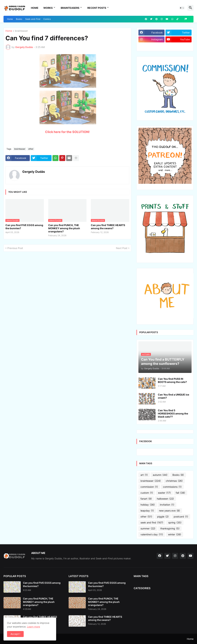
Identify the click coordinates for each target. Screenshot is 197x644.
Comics (47, 19)
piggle (163, 517)
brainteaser (21, 31)
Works (48, 8)
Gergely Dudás (34, 172)
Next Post (122, 248)
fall (180, 493)
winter (175, 534)
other (31, 149)
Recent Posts (97, 8)
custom (147, 493)
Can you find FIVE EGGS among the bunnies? (24, 227)
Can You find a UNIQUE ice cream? (173, 396)
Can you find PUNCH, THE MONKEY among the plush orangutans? (64, 228)
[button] (182, 8)
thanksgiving (170, 529)
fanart (146, 499)
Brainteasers (70, 8)
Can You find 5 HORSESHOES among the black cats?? (173, 413)
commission (149, 487)
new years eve (169, 511)
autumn (160, 475)
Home (35, 8)
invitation (167, 505)
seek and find (152, 523)
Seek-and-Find (33, 19)
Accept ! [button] (15, 634)
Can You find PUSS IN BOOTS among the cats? (172, 380)
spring (175, 523)
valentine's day (152, 534)
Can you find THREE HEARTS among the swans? (108, 227)
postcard (181, 517)
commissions (172, 487)
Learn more (34, 627)
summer (148, 529)
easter (164, 493)
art (144, 475)
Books (19, 19)
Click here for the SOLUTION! (67, 132)
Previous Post (15, 248)
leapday (147, 511)
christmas (174, 481)
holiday (148, 505)
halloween (165, 499)
